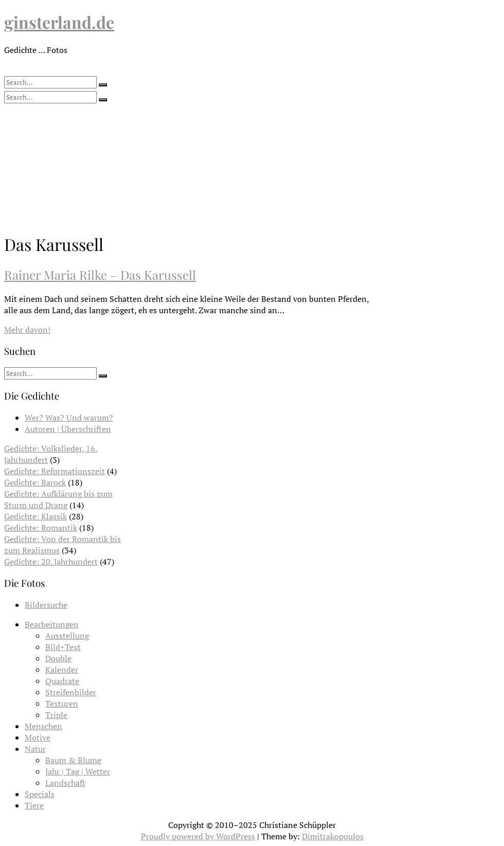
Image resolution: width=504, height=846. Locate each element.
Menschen (43, 726)
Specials (40, 794)
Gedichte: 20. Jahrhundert (51, 562)
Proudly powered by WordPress (198, 836)
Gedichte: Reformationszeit (55, 471)
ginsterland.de (59, 22)
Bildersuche (46, 605)
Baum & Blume (73, 760)
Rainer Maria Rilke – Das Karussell (100, 275)
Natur (35, 749)
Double (58, 658)
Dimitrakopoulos (333, 836)
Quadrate (62, 681)
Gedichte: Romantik (41, 528)
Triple (56, 715)
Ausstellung (67, 636)
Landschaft (65, 783)
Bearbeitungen (52, 624)
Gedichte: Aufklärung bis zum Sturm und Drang (58, 499)
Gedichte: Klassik (35, 516)
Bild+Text (63, 647)
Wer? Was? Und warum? (69, 418)
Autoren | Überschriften (68, 429)
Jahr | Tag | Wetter (78, 771)
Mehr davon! (27, 330)
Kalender (62, 670)
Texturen (62, 704)
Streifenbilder (71, 692)
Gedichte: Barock (35, 482)
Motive (38, 737)
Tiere (34, 805)
